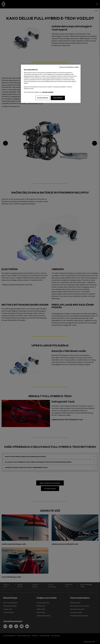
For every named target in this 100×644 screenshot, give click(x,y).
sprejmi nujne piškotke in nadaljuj (69, 67)
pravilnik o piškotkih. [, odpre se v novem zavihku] (48, 92)
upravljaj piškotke (42, 98)
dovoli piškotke (58, 98)
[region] (51, 84)
